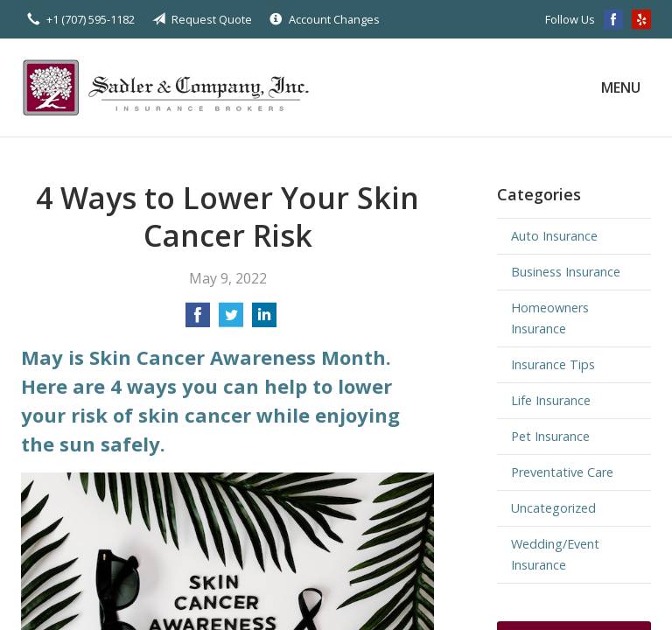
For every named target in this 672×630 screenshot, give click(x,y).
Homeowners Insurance (550, 318)
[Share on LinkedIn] (264, 320)
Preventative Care (562, 472)
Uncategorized (553, 508)
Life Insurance (551, 400)
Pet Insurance (550, 436)
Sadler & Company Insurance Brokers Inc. (174, 87)
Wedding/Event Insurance (555, 554)
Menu (621, 87)
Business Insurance (566, 272)
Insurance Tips (553, 364)
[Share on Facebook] (198, 320)
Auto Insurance (554, 236)
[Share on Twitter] (231, 320)
